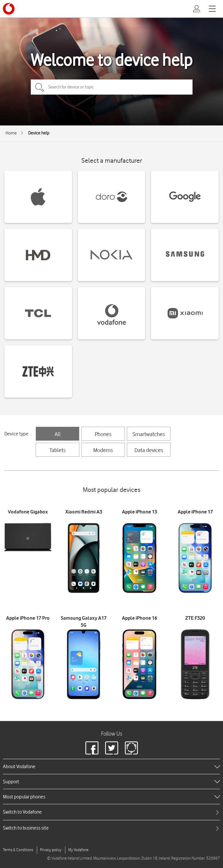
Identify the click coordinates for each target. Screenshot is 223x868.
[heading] (111, 766)
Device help (39, 133)
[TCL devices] (38, 313)
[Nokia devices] (112, 255)
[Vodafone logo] (9, 9)
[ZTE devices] (38, 371)
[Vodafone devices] (112, 313)
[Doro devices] (112, 197)
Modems (103, 450)
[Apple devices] (38, 197)
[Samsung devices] (185, 255)
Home (11, 133)
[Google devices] (185, 197)
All (58, 434)
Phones (103, 434)
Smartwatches (149, 434)
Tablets (57, 450)
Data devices (149, 450)
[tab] (111, 812)
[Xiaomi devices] (185, 313)
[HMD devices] (38, 255)
